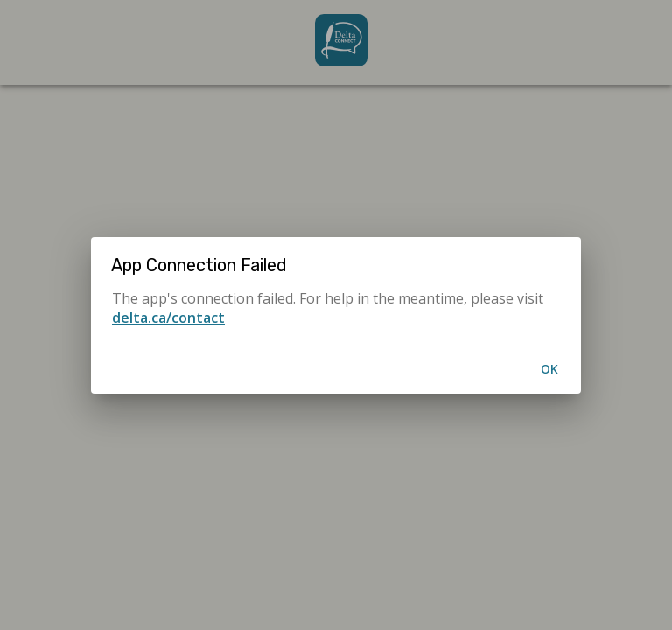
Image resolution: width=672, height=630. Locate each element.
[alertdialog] (336, 315)
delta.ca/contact (168, 318)
